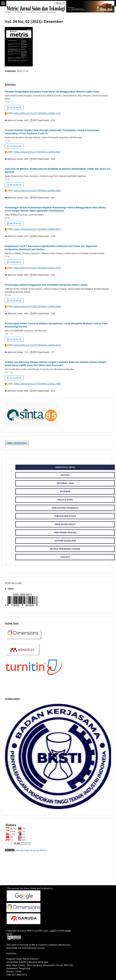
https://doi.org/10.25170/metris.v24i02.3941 (37, 152)
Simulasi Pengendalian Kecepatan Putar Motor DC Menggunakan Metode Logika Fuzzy (52, 92)
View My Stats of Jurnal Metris (31, 850)
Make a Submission (17, 443)
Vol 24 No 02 (15, 107)
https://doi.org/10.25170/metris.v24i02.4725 (37, 113)
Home (8, 12)
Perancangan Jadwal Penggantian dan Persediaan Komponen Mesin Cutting (46, 285)
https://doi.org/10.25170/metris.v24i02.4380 (37, 384)
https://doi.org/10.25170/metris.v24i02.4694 (37, 306)
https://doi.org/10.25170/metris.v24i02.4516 (37, 345)
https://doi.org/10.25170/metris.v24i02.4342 (37, 190)
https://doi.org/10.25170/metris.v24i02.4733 (37, 268)
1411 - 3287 (49, 931)
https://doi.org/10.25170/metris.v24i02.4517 (37, 229)
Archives (18, 12)
